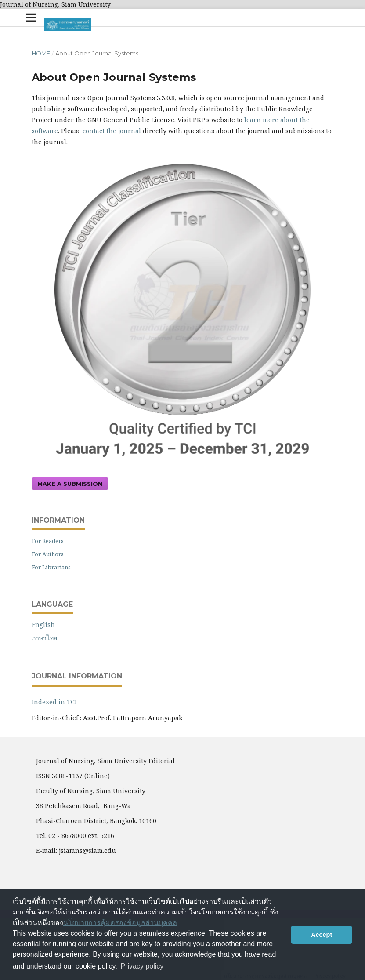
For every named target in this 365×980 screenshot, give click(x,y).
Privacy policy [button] (142, 966)
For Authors (48, 554)
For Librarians (51, 567)
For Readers (48, 541)
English (43, 625)
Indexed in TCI (54, 702)
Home (41, 53)
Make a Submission (70, 484)
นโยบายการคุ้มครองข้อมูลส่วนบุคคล (120, 923)
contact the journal (112, 131)
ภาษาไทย (44, 638)
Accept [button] (322, 935)
